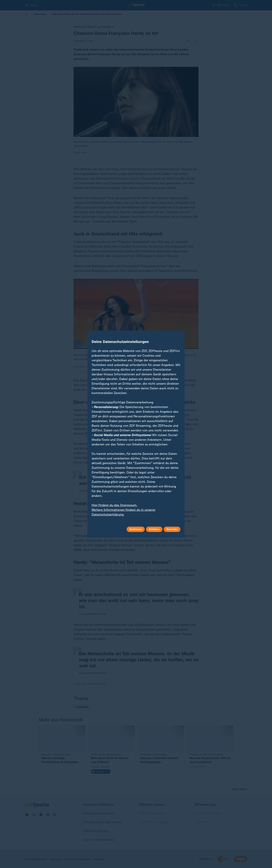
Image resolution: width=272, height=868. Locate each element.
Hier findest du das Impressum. (114, 505)
